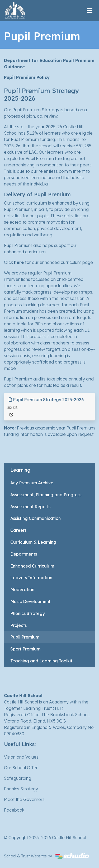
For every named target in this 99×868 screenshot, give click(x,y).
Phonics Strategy (28, 613)
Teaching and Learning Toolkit (41, 661)
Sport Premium (25, 649)
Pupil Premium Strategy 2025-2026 (46, 400)
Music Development (30, 601)
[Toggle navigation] (90, 11)
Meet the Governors (24, 799)
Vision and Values (21, 757)
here (20, 262)
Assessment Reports (30, 507)
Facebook (14, 810)
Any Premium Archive (32, 483)
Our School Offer (21, 768)
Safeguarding (18, 778)
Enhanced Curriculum (32, 566)
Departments (24, 554)
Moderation (22, 590)
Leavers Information (31, 578)
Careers (18, 530)
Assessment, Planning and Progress (46, 495)
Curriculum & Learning (33, 542)
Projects (18, 625)
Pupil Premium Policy (27, 77)
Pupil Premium (25, 637)
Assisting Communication (36, 518)
